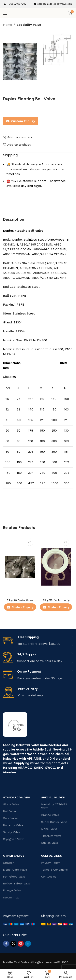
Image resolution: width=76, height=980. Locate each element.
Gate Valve (10, 818)
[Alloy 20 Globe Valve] (20, 567)
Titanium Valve (51, 836)
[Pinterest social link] (21, 944)
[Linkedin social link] (28, 944)
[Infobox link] (15, 4)
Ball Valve (10, 811)
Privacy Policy (50, 863)
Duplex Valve (50, 843)
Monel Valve (49, 829)
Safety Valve (12, 832)
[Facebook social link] (6, 944)
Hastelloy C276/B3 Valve (54, 806)
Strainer (8, 863)
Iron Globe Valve (14, 877)
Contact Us (49, 877)
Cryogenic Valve (14, 839)
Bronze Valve (50, 815)
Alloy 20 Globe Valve (20, 600)
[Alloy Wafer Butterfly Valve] (56, 567)
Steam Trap (11, 897)
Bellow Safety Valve (17, 883)
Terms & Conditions (54, 870)
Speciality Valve (29, 25)
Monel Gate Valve (15, 870)
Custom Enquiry (21, 121)
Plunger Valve (12, 890)
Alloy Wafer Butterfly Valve (56, 602)
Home (7, 25)
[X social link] (13, 944)
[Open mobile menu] (5, 13)
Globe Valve (11, 804)
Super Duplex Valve (54, 822)
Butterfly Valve (13, 825)
